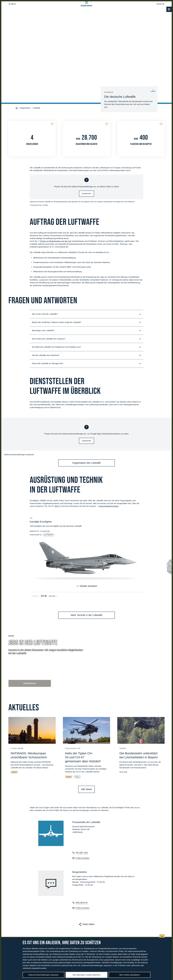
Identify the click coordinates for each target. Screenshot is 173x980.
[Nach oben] (162, 914)
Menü (12, 8)
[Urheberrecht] (169, 18)
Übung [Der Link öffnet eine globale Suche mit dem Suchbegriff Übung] (77, 754)
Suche (160, 8)
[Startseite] (17, 85)
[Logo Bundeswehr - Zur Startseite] (86, 8)
